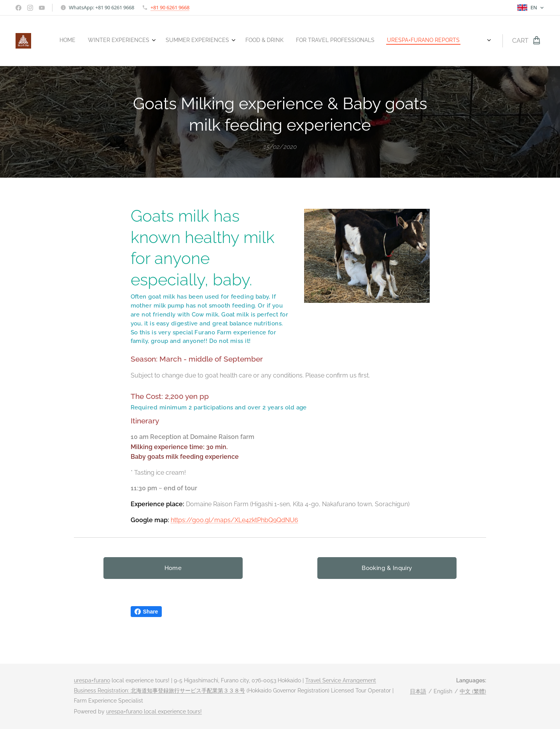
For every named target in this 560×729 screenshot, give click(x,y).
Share (146, 612)
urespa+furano (92, 680)
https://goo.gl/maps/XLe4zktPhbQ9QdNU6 (234, 520)
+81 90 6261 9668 (170, 7)
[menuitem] (354, 41)
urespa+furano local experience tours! (154, 712)
